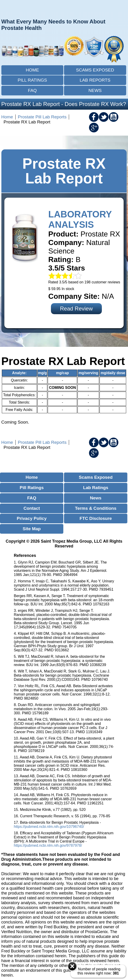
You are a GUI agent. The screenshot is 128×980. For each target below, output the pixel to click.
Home (32, 70)
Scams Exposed (95, 70)
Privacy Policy (32, 518)
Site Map (32, 529)
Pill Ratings (32, 80)
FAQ (32, 90)
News (95, 90)
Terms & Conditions (96, 508)
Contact (32, 508)
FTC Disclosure (96, 518)
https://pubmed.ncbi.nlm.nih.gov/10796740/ (49, 827)
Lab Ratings (96, 488)
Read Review (77, 309)
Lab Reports (95, 80)
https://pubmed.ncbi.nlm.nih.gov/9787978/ (48, 845)
